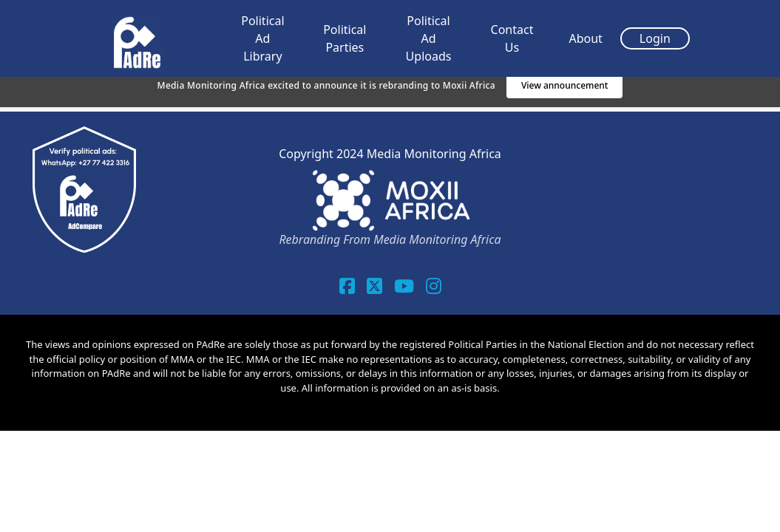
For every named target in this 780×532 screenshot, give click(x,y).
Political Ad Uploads (429, 38)
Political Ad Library (262, 38)
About (585, 38)
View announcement (565, 85)
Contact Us (512, 38)
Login (655, 38)
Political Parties (345, 38)
